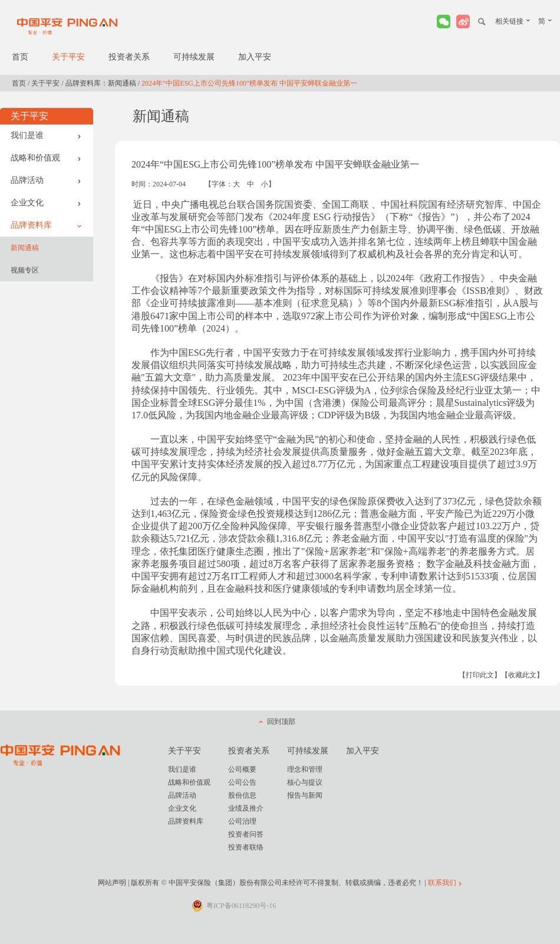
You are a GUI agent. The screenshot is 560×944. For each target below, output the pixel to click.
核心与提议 (305, 782)
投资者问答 (246, 834)
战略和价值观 (46, 158)
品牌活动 (46, 180)
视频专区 (25, 270)
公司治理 (242, 821)
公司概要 (242, 769)
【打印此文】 (480, 675)
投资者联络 (246, 847)
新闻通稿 (25, 248)
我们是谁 (46, 135)
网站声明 (112, 883)
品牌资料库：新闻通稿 (101, 83)
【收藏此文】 (522, 675)
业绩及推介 (246, 808)
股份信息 (242, 795)
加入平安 (255, 57)
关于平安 (68, 57)
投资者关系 (129, 57)
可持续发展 (194, 57)
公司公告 (242, 782)
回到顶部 (281, 722)
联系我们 (442, 883)
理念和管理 (305, 769)
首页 (20, 57)
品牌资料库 (46, 225)
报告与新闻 (305, 795)
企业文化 (46, 203)
